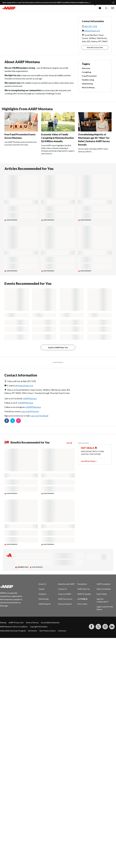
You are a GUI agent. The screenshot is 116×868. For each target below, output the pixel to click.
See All (69, 443)
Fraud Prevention (89, 76)
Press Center (82, 604)
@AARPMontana (25, 403)
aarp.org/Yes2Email (40, 416)
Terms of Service (32, 622)
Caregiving (86, 72)
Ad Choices (33, 631)
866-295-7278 (91, 26)
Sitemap (3, 622)
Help (100, 8)
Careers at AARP (65, 594)
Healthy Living (88, 80)
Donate (42, 589)
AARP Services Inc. (65, 599)
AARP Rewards (45, 604)
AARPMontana (30, 398)
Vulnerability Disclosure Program (13, 631)
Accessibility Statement (50, 622)
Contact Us (62, 589)
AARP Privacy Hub (16, 622)
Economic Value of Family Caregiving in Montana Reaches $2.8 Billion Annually (58, 138)
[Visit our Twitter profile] (13, 421)
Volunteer (42, 594)
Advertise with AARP (66, 584)
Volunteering (87, 84)
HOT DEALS (88, 448)
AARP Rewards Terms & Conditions (14, 627)
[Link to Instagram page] (18, 421)
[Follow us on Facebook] (7, 421)
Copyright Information (39, 627)
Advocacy (86, 68)
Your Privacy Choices (47, 631)
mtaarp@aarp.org (92, 31)
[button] (106, 8)
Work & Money (88, 87)
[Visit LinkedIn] (112, 627)
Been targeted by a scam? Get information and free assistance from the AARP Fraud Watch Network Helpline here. (46, 2)
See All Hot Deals (88, 461)
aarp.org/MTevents (30, 411)
